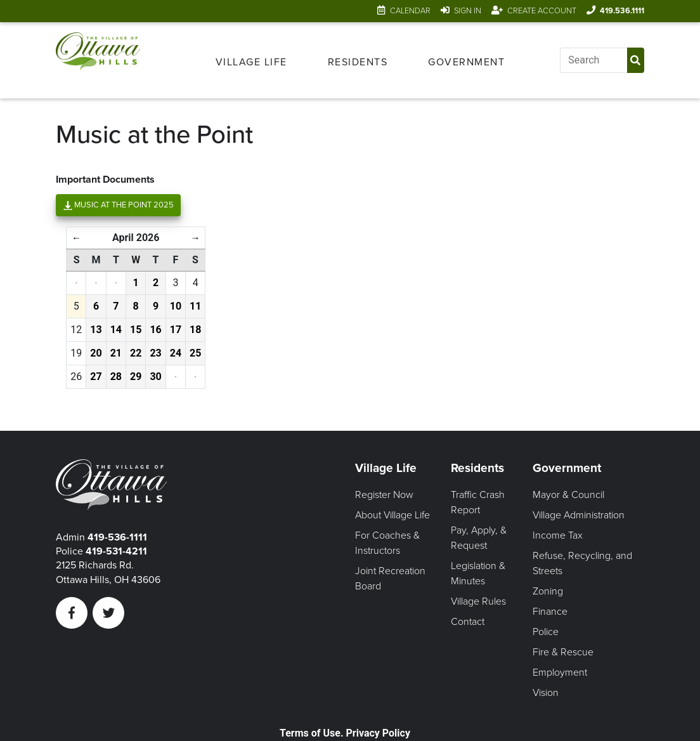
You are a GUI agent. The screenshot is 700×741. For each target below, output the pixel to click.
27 (96, 377)
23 (155, 353)
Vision (546, 693)
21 (116, 353)
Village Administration (579, 515)
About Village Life (392, 515)
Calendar (410, 11)
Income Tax (558, 535)
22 (136, 353)
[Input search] (593, 60)
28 (116, 377)
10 (176, 306)
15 (136, 330)
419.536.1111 (622, 11)
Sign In (468, 11)
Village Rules (478, 601)
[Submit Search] (635, 60)
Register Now (384, 495)
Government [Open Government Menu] (466, 62)
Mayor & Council (568, 495)
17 (176, 330)
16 (155, 330)
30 (155, 377)
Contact (468, 622)
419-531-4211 (116, 551)
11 (195, 306)
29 (136, 377)
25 (195, 353)
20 (96, 353)
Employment (560, 672)
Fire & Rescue (563, 652)
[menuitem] (251, 60)
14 (116, 330)
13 (96, 330)
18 (195, 330)
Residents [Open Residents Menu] (358, 62)
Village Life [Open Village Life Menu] (251, 62)
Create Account (542, 11)
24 (176, 353)
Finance (550, 612)
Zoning (548, 591)
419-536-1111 (117, 537)
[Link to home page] (98, 60)
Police (546, 632)
